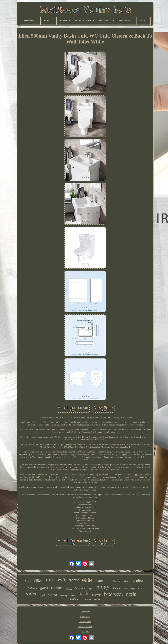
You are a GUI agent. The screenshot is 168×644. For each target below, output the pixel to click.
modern (142, 596)
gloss (44, 588)
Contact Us (85, 617)
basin (131, 594)
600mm (69, 589)
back (84, 594)
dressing (64, 595)
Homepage (85, 612)
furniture (138, 580)
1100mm (74, 599)
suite (117, 581)
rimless (87, 599)
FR (87, 631)
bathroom (113, 594)
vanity (102, 587)
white (87, 580)
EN (83, 631)
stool (73, 595)
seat (108, 582)
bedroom (80, 588)
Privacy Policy (85, 622)
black (28, 581)
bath (140, 589)
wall (61, 580)
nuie (126, 589)
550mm (117, 588)
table (97, 599)
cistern (52, 595)
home (99, 581)
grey (73, 580)
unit (49, 580)
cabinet (57, 588)
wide (126, 581)
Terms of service (85, 626)
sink (38, 580)
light (90, 589)
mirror (96, 595)
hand (42, 595)
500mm (33, 588)
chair (133, 589)
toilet (31, 594)
